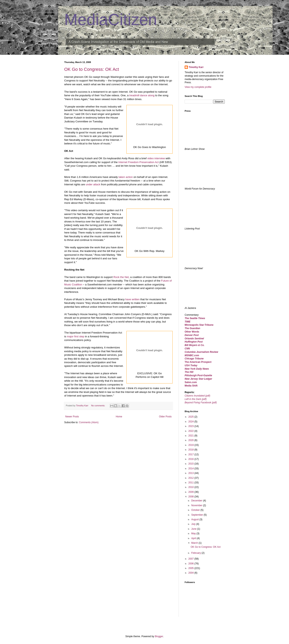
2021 (191, 436)
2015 (191, 464)
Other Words (192, 332)
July (194, 524)
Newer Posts (72, 417)
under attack (93, 184)
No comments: (98, 406)
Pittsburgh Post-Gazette (198, 375)
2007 (191, 559)
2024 (191, 422)
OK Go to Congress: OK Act (92, 69)
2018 (191, 450)
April (194, 538)
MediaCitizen (111, 20)
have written (132, 299)
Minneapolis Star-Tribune (199, 325)
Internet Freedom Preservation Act (139, 162)
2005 (191, 568)
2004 (191, 573)
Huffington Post (194, 342)
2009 (191, 492)
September (197, 515)
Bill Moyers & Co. (195, 345)
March (195, 543)
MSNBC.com (192, 355)
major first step (75, 336)
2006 (191, 564)
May (194, 533)
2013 (191, 473)
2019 (191, 445)
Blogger (159, 636)
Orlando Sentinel (194, 339)
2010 (191, 487)
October (196, 510)
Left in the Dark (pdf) (196, 399)
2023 (191, 426)
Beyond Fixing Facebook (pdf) (201, 403)
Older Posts (165, 417)
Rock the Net (121, 277)
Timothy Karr (196, 67)
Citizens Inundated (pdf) (197, 396)
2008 (191, 497)
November (197, 505)
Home (119, 417)
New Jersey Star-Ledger (198, 379)
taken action (126, 177)
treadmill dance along (142, 95)
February (196, 553)
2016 (191, 459)
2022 (191, 431)
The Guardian (192, 328)
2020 (191, 440)
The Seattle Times (195, 318)
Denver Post (192, 335)
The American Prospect (198, 362)
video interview (156, 158)
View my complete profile (198, 87)
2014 (191, 469)
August (195, 519)
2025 (191, 417)
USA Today (191, 365)
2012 (191, 478)
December (197, 501)
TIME (188, 322)
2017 (191, 454)
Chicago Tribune (194, 359)
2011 (191, 483)
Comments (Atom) (89, 422)
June (194, 529)
